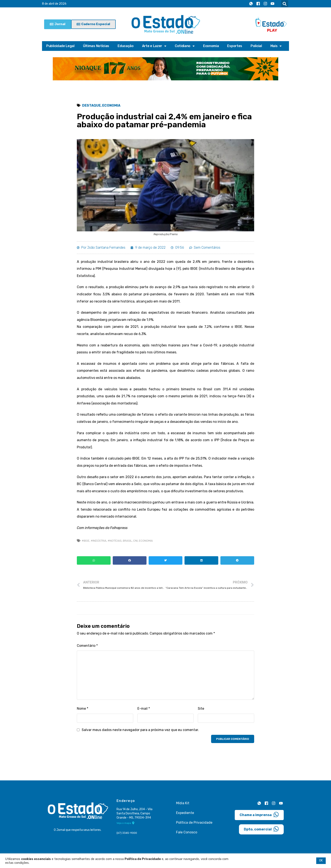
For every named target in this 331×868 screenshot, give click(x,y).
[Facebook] (258, 4)
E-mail (144, 709)
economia (146, 541)
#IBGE (86, 541)
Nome (83, 709)
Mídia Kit (183, 803)
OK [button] (321, 861)
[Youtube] (273, 4)
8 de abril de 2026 (54, 4)
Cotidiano (185, 46)
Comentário (87, 646)
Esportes (235, 46)
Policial (256, 46)
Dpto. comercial (261, 829)
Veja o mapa (125, 823)
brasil (127, 541)
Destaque (91, 105)
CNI (135, 541)
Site (201, 709)
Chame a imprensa (259, 815)
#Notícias (115, 541)
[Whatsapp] (251, 4)
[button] (285, 4)
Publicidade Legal (60, 46)
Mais (276, 46)
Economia (211, 46)
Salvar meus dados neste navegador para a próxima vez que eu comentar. (140, 730)
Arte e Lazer (154, 46)
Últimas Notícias (96, 46)
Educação (126, 46)
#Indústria (99, 541)
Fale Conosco (187, 832)
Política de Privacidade (194, 823)
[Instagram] (265, 4)
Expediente (185, 813)
